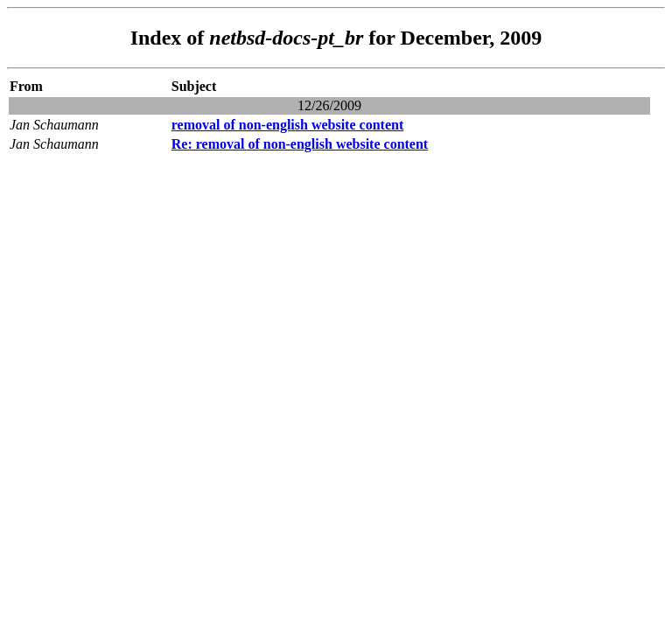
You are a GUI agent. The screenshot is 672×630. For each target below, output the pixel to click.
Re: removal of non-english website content (300, 144)
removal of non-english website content (287, 125)
